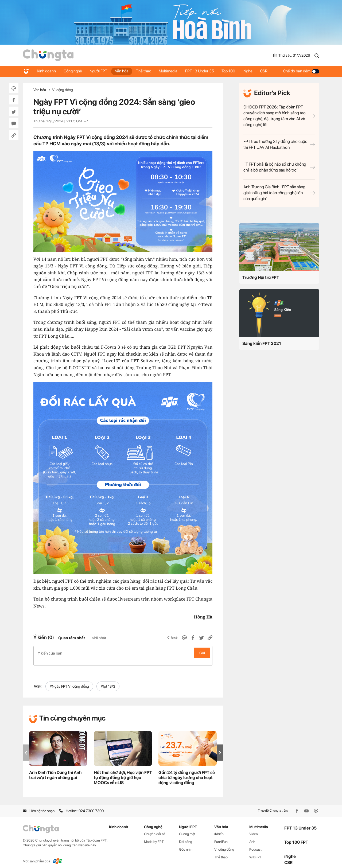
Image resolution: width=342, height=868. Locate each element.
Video (254, 828)
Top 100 (232, 71)
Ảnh (252, 836)
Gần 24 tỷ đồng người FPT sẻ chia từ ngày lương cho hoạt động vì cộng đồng (187, 772)
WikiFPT (256, 852)
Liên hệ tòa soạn (39, 805)
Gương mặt (187, 828)
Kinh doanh (47, 71)
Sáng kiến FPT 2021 (262, 343)
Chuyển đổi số (155, 828)
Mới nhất (99, 638)
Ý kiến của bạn (123, 653)
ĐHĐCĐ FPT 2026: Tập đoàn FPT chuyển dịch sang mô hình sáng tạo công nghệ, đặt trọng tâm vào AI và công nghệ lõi (279, 116)
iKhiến (219, 828)
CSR (268, 71)
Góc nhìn (186, 844)
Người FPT (100, 71)
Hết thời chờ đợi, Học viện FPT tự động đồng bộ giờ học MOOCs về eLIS (123, 772)
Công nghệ (73, 71)
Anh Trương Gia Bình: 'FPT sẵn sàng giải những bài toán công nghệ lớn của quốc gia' (279, 193)
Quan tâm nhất (72, 638)
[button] (220, 747)
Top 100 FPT (296, 836)
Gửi (202, 653)
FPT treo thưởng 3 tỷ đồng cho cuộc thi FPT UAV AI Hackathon (279, 144)
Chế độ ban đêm (301, 71)
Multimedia (171, 71)
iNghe (252, 71)
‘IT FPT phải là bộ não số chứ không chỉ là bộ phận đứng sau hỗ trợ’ (279, 167)
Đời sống (186, 836)
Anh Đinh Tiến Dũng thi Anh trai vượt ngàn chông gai (55, 769)
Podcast (255, 844)
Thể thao (146, 71)
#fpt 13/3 (108, 681)
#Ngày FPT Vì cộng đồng (69, 681)
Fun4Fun (221, 836)
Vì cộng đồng (63, 90)
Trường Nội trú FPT (261, 277)
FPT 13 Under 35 (203, 71)
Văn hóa (123, 71)
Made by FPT (154, 836)
